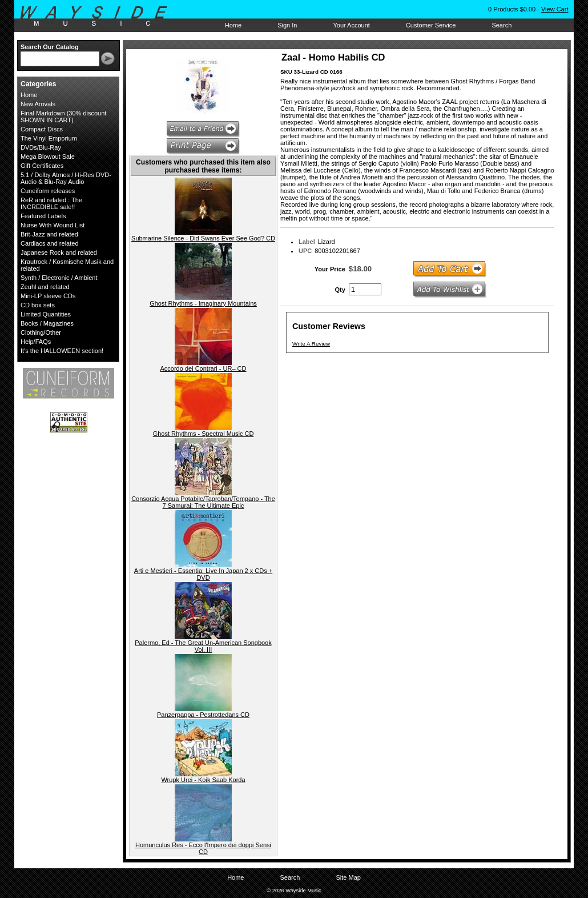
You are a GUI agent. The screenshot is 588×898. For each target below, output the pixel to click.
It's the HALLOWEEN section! (62, 351)
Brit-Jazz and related (49, 234)
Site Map (348, 877)
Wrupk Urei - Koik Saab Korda (203, 780)
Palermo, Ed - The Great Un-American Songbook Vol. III (203, 646)
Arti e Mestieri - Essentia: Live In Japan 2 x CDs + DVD (203, 574)
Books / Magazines (47, 323)
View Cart (555, 9)
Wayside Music (99, 17)
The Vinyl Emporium (49, 138)
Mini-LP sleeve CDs (48, 296)
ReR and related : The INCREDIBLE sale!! (51, 203)
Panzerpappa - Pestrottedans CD (203, 715)
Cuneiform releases (48, 191)
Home (233, 25)
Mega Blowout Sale (48, 157)
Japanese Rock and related (59, 252)
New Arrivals (38, 104)
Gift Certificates (42, 166)
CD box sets (38, 305)
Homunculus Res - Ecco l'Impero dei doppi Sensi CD (203, 848)
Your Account (351, 25)
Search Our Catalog (50, 47)
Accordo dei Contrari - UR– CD (204, 368)
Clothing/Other (41, 332)
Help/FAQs (36, 342)
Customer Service (431, 25)
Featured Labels (43, 216)
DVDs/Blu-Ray (41, 147)
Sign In (287, 25)
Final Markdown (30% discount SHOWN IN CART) (63, 117)
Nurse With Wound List (53, 225)
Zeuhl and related (45, 287)
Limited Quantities (46, 314)
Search (502, 25)
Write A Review (311, 344)
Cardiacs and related (50, 243)
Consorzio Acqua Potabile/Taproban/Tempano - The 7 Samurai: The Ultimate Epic (203, 502)
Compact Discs (42, 129)
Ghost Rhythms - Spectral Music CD (204, 434)
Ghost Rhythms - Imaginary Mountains (203, 303)
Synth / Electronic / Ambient (59, 278)
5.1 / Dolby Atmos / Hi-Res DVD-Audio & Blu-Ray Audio (66, 178)
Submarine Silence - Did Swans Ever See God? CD (203, 238)
